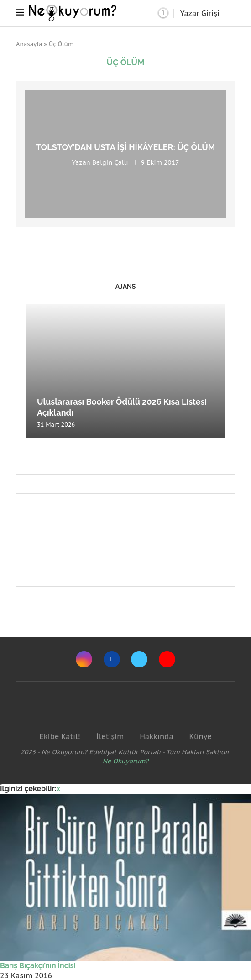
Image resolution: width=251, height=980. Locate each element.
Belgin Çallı (110, 162)
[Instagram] (84, 659)
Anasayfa (29, 44)
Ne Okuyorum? (126, 761)
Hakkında (157, 736)
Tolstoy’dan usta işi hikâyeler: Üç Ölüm (126, 147)
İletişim (110, 736)
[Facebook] (112, 659)
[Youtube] (167, 659)
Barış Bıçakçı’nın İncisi (38, 966)
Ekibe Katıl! (60, 736)
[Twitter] (139, 659)
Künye (200, 736)
